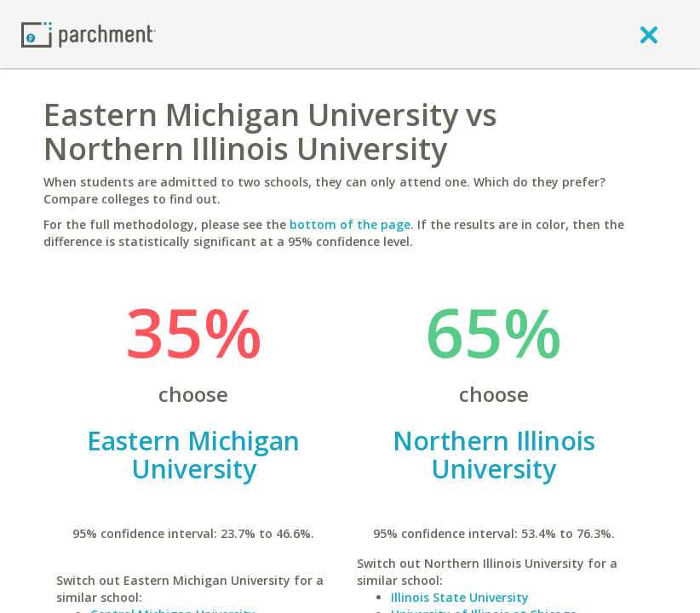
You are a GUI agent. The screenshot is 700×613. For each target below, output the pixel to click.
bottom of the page (350, 224)
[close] (649, 34)
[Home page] (89, 34)
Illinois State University (460, 597)
